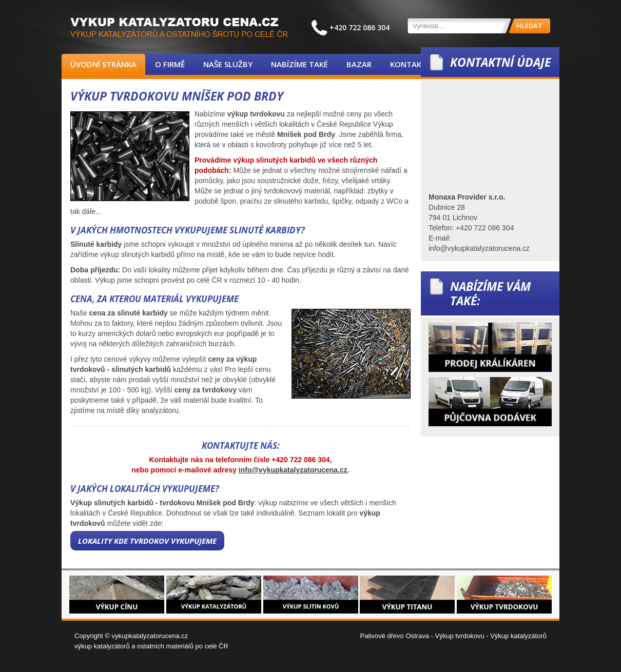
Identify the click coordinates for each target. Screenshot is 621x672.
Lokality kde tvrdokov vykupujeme (147, 541)
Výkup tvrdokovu (459, 636)
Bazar (359, 64)
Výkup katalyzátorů (518, 636)
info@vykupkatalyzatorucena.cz (293, 470)
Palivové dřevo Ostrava (395, 636)
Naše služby (228, 64)
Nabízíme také (299, 64)
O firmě (170, 64)
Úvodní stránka (103, 64)
